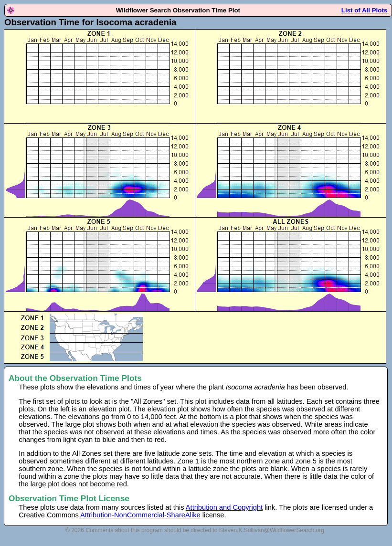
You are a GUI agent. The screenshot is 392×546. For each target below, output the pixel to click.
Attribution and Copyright (224, 507)
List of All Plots (365, 10)
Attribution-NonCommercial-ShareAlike (140, 515)
